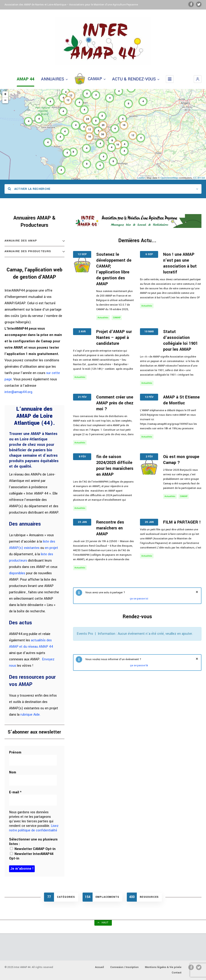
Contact (177, 973)
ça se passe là (139, 665)
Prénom (15, 753)
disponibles (17, 573)
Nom (13, 772)
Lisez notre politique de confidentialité (34, 828)
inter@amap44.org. (19, 392)
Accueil (99, 967)
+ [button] (5, 94)
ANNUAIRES (54, 79)
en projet (51, 548)
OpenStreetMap (169, 178)
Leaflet (141, 178)
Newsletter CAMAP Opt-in (33, 849)
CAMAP (90, 79)
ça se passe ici (139, 599)
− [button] (5, 100)
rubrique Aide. (30, 715)
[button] (198, 79)
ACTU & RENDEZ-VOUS (136, 79)
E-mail (15, 792)
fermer (197, 592)
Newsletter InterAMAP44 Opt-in (31, 856)
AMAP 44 (26, 79)
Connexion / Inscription (124, 967)
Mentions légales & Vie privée (163, 967)
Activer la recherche (29, 189)
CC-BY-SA (199, 178)
